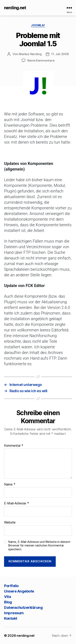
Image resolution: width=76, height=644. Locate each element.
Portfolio (11, 586)
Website (10, 523)
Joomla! (38, 25)
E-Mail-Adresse (17, 503)
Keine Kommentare (41, 60)
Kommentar (14, 446)
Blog (8, 602)
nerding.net (15, 8)
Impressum (14, 613)
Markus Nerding (30, 54)
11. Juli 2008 (60, 54)
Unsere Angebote (19, 591)
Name (10, 485)
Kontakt (11, 618)
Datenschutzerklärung (23, 607)
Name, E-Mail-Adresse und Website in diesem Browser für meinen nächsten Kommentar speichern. (39, 546)
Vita (7, 597)
